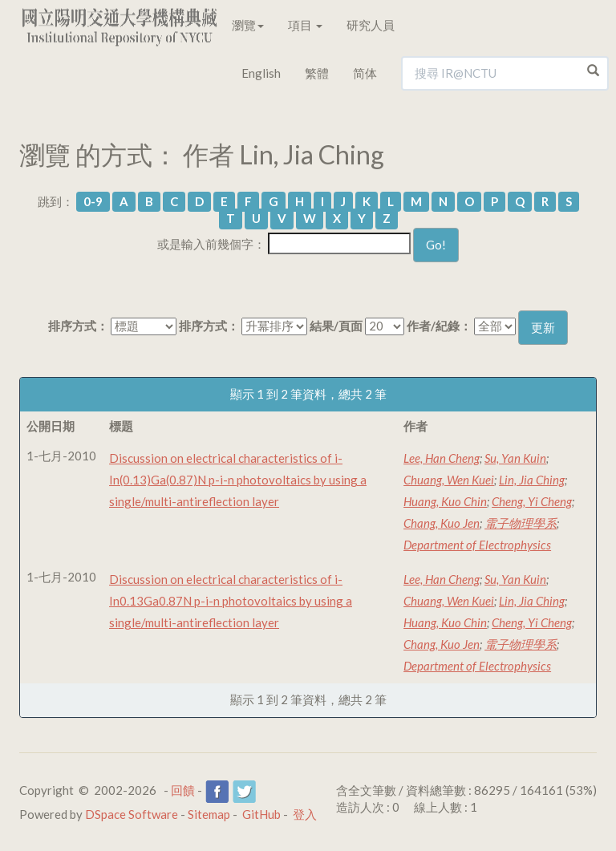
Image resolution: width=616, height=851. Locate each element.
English (261, 73)
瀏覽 (248, 25)
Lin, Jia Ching (532, 480)
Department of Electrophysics (477, 545)
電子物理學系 (521, 523)
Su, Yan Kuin (515, 458)
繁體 (317, 73)
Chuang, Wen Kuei (449, 480)
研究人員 (371, 25)
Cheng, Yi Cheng (532, 501)
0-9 (93, 201)
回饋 (183, 790)
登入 (305, 814)
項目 (305, 25)
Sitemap (209, 814)
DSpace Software (132, 814)
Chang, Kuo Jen (442, 523)
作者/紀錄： (439, 326)
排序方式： (78, 326)
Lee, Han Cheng (442, 458)
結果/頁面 (336, 326)
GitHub (261, 814)
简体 (365, 73)
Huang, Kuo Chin (445, 501)
